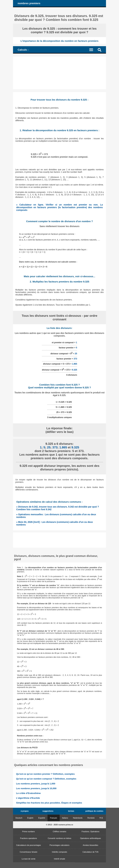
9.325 (74, 370)
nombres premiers (29, 3)
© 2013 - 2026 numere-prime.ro (59, 825)
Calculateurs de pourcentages (29, 845)
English (30, 818)
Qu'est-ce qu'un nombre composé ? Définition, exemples (46, 779)
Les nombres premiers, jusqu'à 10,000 (36, 788)
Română (91, 818)
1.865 (74, 364)
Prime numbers (28, 832)
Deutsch (19, 818)
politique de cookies (94, 811)
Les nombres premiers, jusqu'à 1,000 (36, 784)
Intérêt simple (59, 859)
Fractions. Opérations (90, 832)
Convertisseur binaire (29, 852)
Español (42, 818)
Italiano (65, 818)
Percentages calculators (60, 845)
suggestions (48, 811)
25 (76, 354)
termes (71, 811)
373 (75, 359)
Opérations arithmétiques (90, 838)
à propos (25, 811)
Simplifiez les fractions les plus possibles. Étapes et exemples (49, 803)
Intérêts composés (60, 852)
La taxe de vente (28, 859)
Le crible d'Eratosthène (28, 793)
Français (54, 818)
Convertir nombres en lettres (59, 838)
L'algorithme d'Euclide (28, 798)
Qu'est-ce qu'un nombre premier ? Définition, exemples (45, 774)
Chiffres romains (59, 832)
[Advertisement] (59, 73)
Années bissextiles (90, 845)
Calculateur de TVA (90, 852)
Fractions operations (29, 838)
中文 (101, 818)
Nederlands (78, 818)
